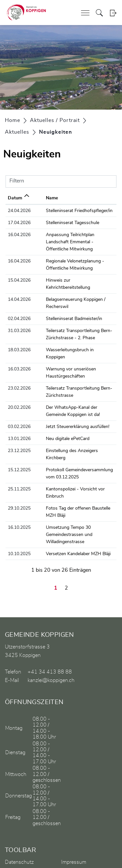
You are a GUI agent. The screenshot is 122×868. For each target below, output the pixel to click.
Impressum (74, 826)
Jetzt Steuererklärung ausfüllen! (67, 405)
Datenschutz (19, 826)
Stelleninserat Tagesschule (62, 223)
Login (113, 13)
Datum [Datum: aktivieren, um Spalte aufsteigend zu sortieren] (15, 198)
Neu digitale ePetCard (57, 417)
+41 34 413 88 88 (50, 636)
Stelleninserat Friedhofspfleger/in (68, 211)
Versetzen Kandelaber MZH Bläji (68, 518)
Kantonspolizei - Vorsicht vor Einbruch (74, 461)
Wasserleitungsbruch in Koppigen (69, 336)
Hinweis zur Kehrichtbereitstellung (70, 273)
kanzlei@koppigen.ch (51, 645)
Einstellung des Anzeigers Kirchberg (72, 429)
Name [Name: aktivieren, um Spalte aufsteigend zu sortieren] (41, 198)
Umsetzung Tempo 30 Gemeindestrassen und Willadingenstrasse (58, 499)
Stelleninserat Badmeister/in (63, 304)
